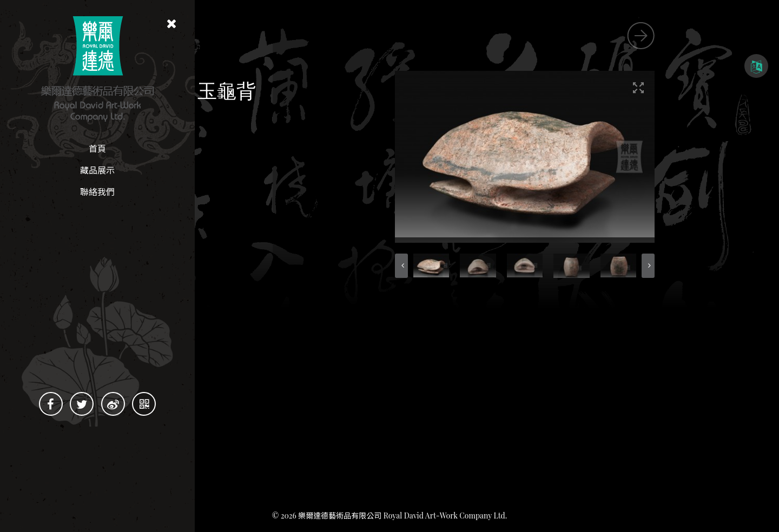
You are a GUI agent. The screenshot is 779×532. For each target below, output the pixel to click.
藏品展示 (97, 170)
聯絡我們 (97, 192)
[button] (499, 266)
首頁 (97, 148)
